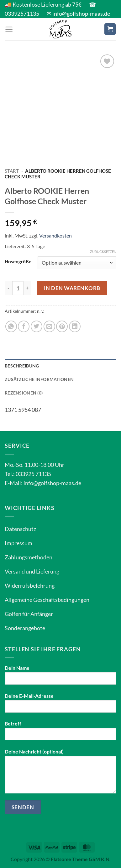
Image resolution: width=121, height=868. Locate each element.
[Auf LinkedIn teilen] (75, 326)
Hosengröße (18, 262)
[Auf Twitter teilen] (37, 326)
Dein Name (60, 677)
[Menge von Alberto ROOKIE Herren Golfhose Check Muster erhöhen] (27, 288)
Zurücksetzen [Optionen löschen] (103, 252)
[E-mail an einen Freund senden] (49, 326)
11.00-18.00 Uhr (44, 465)
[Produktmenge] (18, 288)
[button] (9, 29)
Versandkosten (55, 235)
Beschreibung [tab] (22, 366)
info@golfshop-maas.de (52, 483)
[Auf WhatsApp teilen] (11, 326)
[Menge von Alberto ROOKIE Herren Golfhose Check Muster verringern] (8, 288)
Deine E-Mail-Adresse (60, 705)
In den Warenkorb (72, 288)
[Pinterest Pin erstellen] (62, 326)
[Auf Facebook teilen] (24, 326)
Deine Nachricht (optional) (60, 773)
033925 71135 (33, 474)
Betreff (60, 733)
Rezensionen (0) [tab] (24, 393)
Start (12, 171)
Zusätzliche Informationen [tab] (39, 379)
